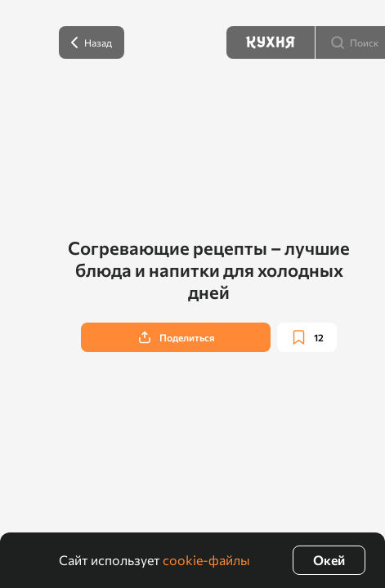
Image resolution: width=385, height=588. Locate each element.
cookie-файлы (206, 560)
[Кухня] (271, 42)
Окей (329, 560)
